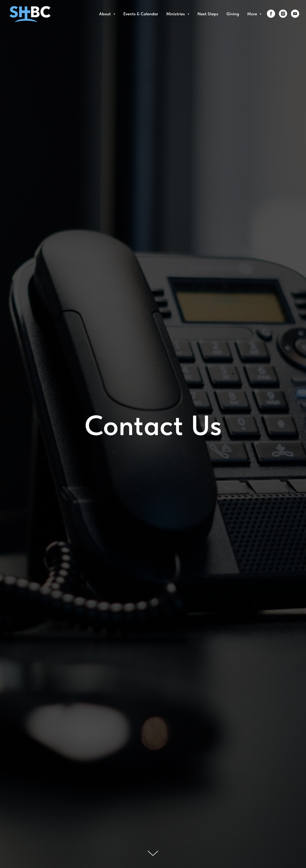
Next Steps (208, 14)
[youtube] (295, 14)
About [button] (105, 14)
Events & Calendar (141, 14)
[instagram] (283, 14)
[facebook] (271, 14)
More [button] (253, 14)
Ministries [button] (176, 14)
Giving (233, 14)
